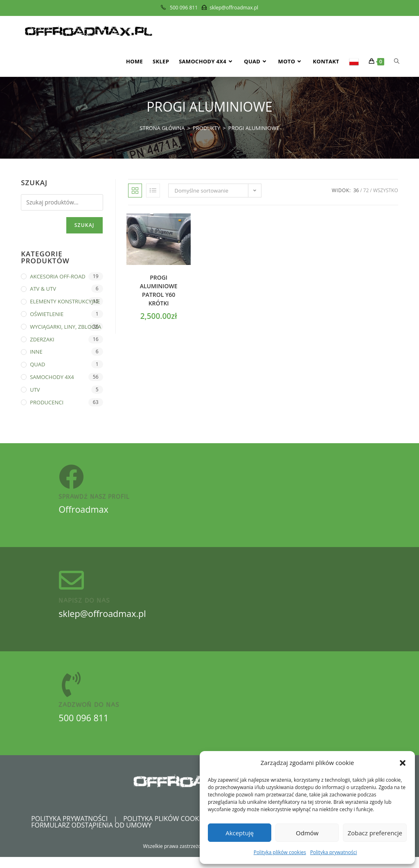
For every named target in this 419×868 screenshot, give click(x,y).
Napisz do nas (84, 608)
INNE (36, 352)
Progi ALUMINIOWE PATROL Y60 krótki (159, 290)
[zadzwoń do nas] (73, 693)
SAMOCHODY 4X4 (52, 377)
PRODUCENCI (47, 402)
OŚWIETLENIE (47, 314)
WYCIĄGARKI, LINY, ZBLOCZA (65, 327)
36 (356, 190)
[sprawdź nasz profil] (73, 479)
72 (366, 190)
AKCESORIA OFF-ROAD (58, 276)
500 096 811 (85, 728)
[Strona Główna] (162, 128)
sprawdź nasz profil (94, 500)
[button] (403, 763)
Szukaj (84, 225)
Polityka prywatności (333, 852)
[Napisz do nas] (73, 586)
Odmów (307, 833)
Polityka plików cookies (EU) (172, 830)
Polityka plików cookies (280, 852)
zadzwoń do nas (89, 715)
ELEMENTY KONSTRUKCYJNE (65, 301)
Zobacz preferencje (375, 833)
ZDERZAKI (42, 339)
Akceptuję (240, 833)
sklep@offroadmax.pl (105, 621)
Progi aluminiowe (254, 128)
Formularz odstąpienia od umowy (91, 836)
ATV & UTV (43, 289)
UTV (35, 390)
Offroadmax (85, 513)
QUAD (37, 364)
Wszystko (386, 190)
